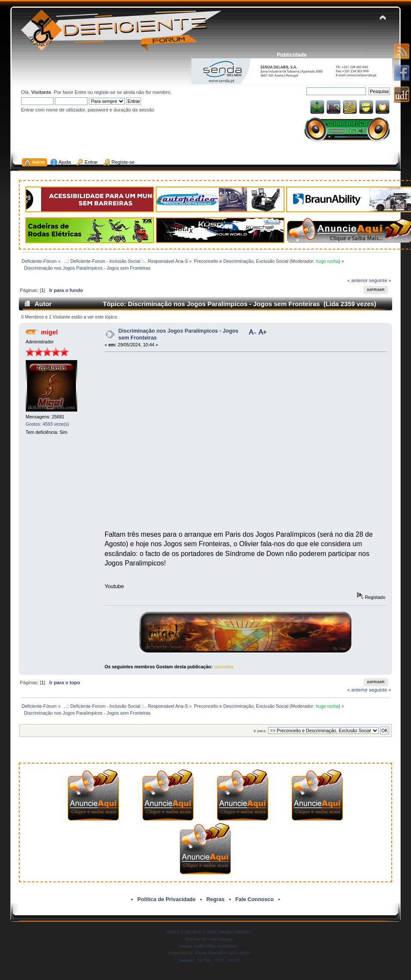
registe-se (105, 92)
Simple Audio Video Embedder (208, 946)
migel (50, 332)
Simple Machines (235, 932)
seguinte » (380, 280)
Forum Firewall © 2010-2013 (222, 953)
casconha (224, 667)
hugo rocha (327, 261)
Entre (80, 92)
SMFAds (193, 939)
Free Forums (220, 939)
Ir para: (260, 731)
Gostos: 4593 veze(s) (47, 424)
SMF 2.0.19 (178, 932)
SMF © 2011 (205, 932)
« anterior (358, 280)
